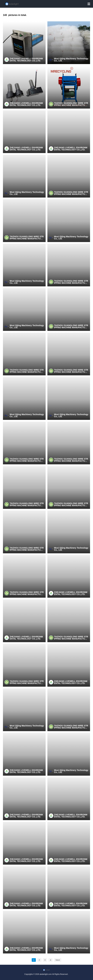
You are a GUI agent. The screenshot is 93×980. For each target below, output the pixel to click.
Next (58, 960)
